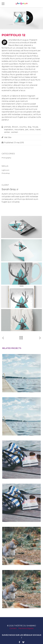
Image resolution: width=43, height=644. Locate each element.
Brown (15, 127)
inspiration (9, 130)
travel (38, 130)
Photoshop (6, 173)
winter (7, 132)
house (35, 127)
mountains (19, 130)
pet (27, 130)
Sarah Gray (9, 189)
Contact (13, 628)
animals (7, 127)
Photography (6, 158)
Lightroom (5, 170)
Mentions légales (26, 628)
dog (29, 127)
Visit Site (8, 137)
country (23, 127)
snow (32, 130)
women (15, 132)
